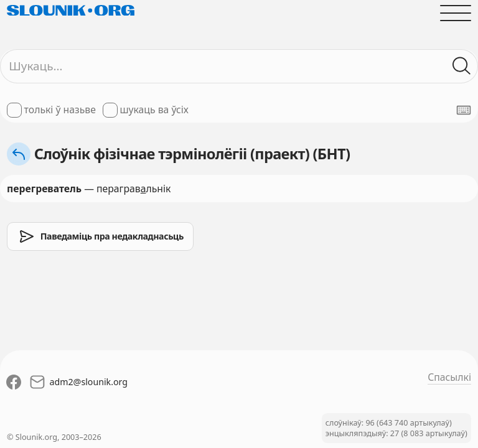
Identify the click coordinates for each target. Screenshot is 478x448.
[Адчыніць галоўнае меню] (456, 13)
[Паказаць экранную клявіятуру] (464, 110)
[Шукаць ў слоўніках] (462, 66)
